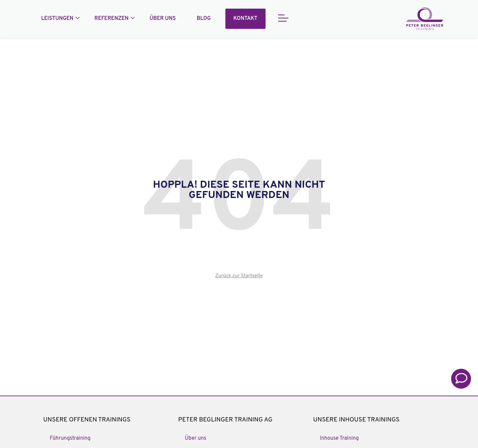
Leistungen (57, 19)
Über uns (162, 19)
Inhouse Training (339, 438)
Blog (204, 19)
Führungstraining (70, 438)
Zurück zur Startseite (239, 276)
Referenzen (111, 19)
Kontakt (245, 19)
